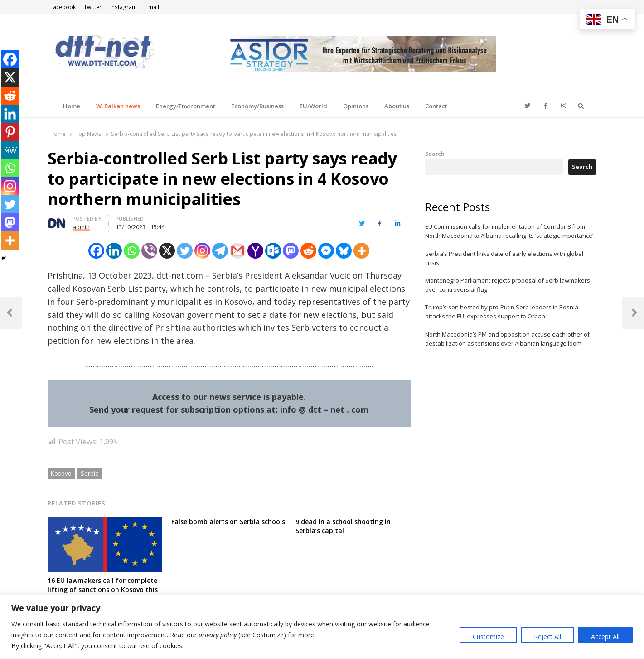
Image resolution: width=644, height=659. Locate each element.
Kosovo (61, 473)
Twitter (93, 7)
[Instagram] (202, 251)
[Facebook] (96, 251)
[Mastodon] (291, 251)
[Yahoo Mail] (255, 251)
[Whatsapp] (132, 251)
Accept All (605, 637)
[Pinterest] (10, 132)
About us (397, 106)
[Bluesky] (344, 251)
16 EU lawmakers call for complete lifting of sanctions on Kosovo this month (103, 589)
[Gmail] (238, 251)
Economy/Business (257, 106)
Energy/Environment (186, 106)
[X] (167, 251)
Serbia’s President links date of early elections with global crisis (504, 258)
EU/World (313, 106)
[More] (361, 251)
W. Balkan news (118, 106)
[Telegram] (220, 251)
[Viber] (149, 251)
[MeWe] (10, 150)
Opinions (356, 106)
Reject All (547, 637)
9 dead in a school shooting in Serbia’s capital (343, 526)
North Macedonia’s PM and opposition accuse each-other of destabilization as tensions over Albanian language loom (507, 339)
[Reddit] (308, 251)
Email (152, 7)
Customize (488, 637)
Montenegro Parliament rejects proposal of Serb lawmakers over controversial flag (508, 285)
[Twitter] (185, 251)
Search (435, 154)
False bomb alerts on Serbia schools (228, 522)
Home (72, 106)
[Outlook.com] (273, 251)
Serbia (90, 473)
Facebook (63, 7)
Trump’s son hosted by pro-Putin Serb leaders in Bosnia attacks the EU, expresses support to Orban (502, 312)
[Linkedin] (114, 251)
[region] (322, 627)
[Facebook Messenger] (326, 251)
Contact (436, 106)
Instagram (123, 7)
